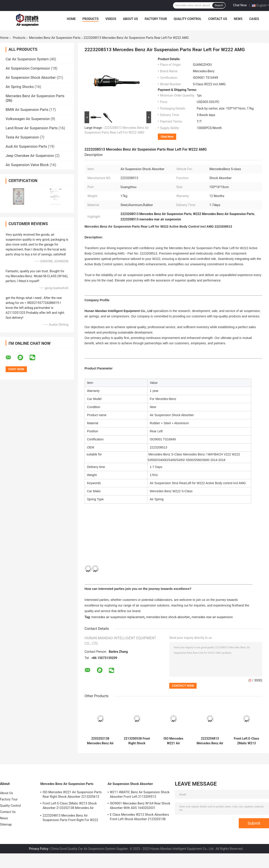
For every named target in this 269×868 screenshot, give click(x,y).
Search (219, 5)
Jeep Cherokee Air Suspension (30, 156)
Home (71, 19)
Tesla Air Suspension (22, 137)
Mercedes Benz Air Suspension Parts (55, 38)
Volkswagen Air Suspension (28, 119)
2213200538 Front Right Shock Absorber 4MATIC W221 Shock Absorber (137, 741)
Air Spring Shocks (20, 87)
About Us (130, 19)
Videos (111, 19)
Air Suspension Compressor (28, 68)
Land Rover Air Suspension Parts (32, 128)
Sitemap (6, 824)
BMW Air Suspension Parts (27, 110)
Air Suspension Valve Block (27, 165)
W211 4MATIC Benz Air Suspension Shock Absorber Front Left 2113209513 (140, 794)
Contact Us (218, 19)
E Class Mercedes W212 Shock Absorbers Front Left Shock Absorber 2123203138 (139, 817)
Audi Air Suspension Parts (26, 146)
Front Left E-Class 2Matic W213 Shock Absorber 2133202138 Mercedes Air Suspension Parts (246, 741)
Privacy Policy (39, 849)
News (238, 19)
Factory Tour (156, 19)
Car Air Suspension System (27, 59)
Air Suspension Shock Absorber (31, 78)
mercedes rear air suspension (212, 617)
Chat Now (240, 5)
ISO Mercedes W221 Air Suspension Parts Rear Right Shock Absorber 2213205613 (173, 741)
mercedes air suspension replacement (118, 617)
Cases (254, 19)
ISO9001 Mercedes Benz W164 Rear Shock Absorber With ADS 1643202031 (140, 806)
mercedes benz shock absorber (168, 617)
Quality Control (188, 19)
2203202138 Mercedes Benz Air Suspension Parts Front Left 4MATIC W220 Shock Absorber (100, 741)
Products (91, 19)
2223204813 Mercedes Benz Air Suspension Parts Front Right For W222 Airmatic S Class (210, 741)
